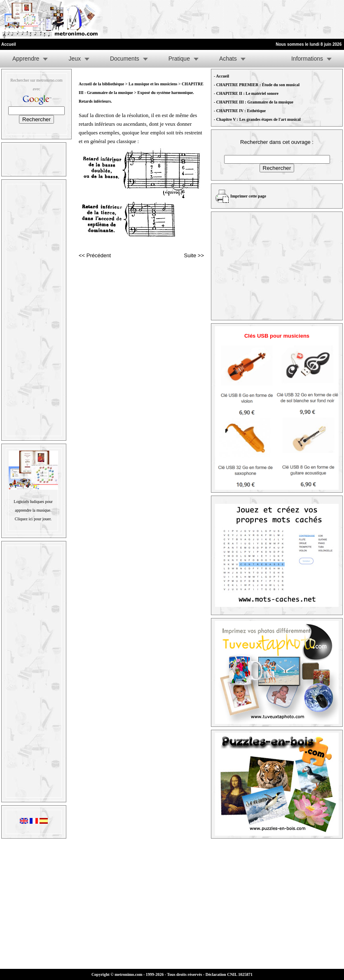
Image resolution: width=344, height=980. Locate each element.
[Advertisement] (243, 19)
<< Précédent (95, 255)
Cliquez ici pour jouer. (33, 519)
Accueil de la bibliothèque (101, 84)
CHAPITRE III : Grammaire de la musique (255, 102)
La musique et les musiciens (153, 84)
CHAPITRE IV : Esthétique (241, 111)
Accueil (222, 76)
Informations (307, 59)
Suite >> (194, 255)
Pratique (179, 59)
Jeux (75, 59)
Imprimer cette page (248, 196)
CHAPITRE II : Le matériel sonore (247, 93)
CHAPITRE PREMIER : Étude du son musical (258, 85)
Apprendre (26, 59)
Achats (228, 59)
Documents (125, 59)
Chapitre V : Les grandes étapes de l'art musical (259, 119)
